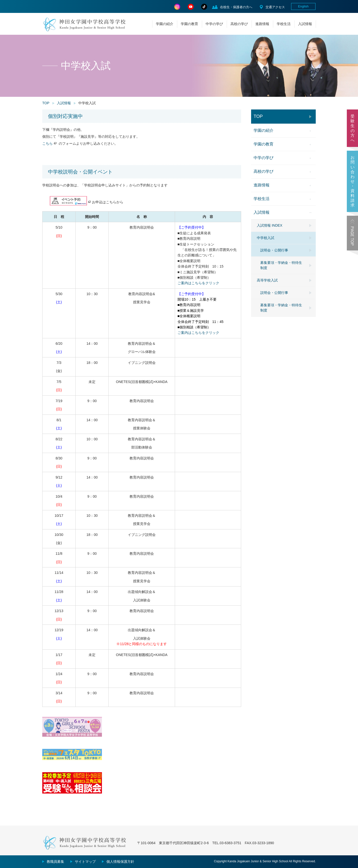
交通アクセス (275, 7)
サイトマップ (85, 862)
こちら (47, 143)
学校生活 (284, 24)
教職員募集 (55, 862)
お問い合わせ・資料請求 (353, 181)
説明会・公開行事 (274, 250)
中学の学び (214, 24)
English (303, 6)
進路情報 (262, 24)
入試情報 (305, 24)
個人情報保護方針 (120, 862)
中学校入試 (266, 238)
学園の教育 (189, 24)
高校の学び (239, 24)
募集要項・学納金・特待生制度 (281, 265)
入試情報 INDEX (270, 225)
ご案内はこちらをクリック (198, 283)
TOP (46, 103)
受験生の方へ (353, 128)
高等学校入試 (267, 280)
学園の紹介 (165, 24)
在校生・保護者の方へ (236, 7)
